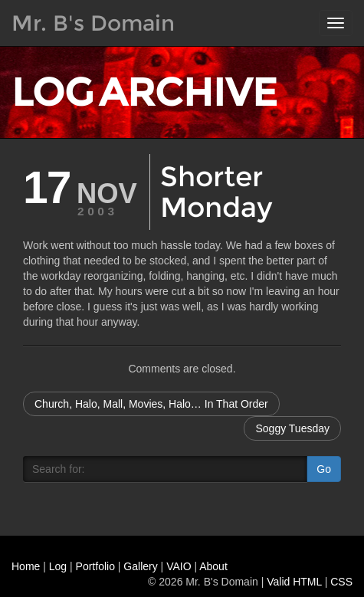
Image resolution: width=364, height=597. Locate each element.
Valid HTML (294, 582)
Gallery (140, 566)
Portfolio (95, 566)
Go (324, 469)
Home (26, 566)
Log (58, 566)
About (213, 566)
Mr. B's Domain (93, 23)
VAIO (179, 566)
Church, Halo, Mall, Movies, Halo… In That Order (151, 404)
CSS (341, 582)
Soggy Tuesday (292, 428)
